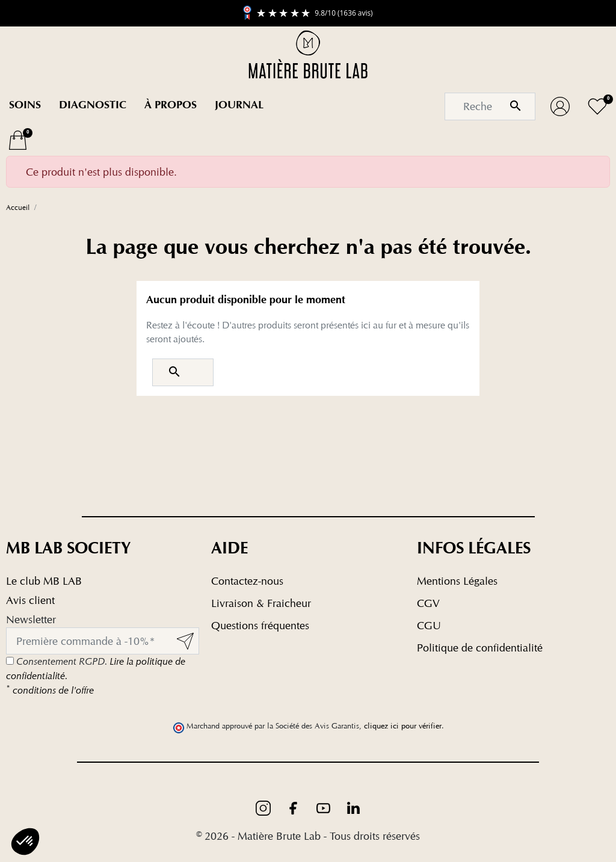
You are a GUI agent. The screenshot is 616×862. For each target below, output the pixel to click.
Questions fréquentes (260, 625)
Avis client (30, 600)
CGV (428, 603)
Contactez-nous (247, 581)
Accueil (18, 207)
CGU (429, 625)
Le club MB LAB (44, 581)
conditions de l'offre (50, 690)
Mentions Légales (457, 581)
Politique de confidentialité (480, 648)
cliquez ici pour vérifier (403, 726)
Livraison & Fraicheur (261, 603)
